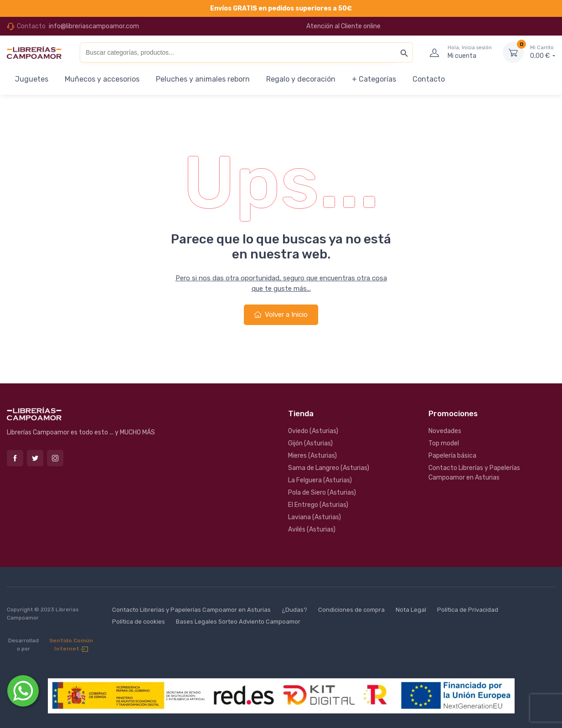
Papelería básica (452, 456)
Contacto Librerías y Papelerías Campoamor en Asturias (474, 473)
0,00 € (543, 52)
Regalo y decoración (301, 79)
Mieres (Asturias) (312, 456)
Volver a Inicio (281, 315)
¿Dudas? (294, 610)
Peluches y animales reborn (203, 79)
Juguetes (32, 79)
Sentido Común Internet (71, 645)
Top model (444, 443)
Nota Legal (411, 610)
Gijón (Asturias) (310, 443)
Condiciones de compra (351, 610)
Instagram (55, 458)
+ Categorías (374, 79)
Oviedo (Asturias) (313, 431)
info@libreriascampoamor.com (94, 26)
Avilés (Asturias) (312, 529)
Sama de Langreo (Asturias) (329, 468)
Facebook (15, 458)
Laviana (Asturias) (315, 517)
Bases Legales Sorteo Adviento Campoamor (238, 622)
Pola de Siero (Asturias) (322, 493)
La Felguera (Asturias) (320, 480)
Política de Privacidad (468, 610)
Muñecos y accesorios (102, 79)
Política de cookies (139, 622)
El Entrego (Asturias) (318, 505)
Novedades (445, 431)
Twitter (35, 458)
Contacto (429, 79)
